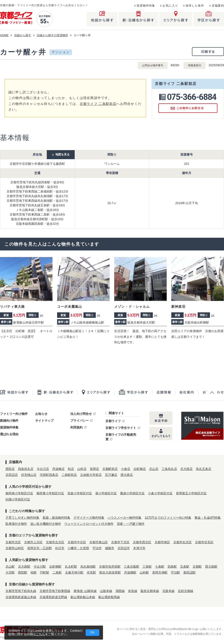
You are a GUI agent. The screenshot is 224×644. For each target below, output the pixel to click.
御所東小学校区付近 (50, 493)
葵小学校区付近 (106, 493)
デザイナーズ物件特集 (89, 518)
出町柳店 (140, 469)
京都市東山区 (99, 542)
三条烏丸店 (169, 469)
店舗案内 (218, 6)
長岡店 (94, 469)
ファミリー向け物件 (14, 414)
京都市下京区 (120, 542)
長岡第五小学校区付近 (191, 493)
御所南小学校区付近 (19, 493)
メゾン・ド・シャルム (132, 307)
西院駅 (23, 572)
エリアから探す (96, 392)
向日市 (60, 548)
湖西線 (120, 591)
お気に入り (170, 6)
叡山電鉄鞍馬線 (109, 597)
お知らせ (41, 414)
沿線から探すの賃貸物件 (52, 35)
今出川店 (43, 469)
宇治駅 (175, 572)
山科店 (82, 469)
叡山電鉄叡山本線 (83, 597)
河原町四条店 (49, 475)
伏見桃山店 (29, 475)
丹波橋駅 (130, 572)
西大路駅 (211, 567)
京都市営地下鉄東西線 (55, 591)
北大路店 (186, 469)
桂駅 (34, 572)
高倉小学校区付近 (80, 493)
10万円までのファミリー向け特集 (168, 518)
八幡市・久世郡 (78, 548)
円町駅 (45, 572)
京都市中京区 (77, 542)
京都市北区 (13, 542)
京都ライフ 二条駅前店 (98, 104)
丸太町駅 (71, 567)
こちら (40, 634)
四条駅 (172, 567)
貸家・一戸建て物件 (131, 524)
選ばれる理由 (9, 434)
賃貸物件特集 (146, 6)
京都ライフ (113, 421)
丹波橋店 (58, 469)
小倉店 (126, 469)
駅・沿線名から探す (55, 392)
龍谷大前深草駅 (110, 572)
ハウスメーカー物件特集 (125, 518)
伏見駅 (91, 572)
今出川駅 (40, 567)
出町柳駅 (55, 567)
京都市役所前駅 (110, 567)
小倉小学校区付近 (160, 493)
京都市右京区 (182, 542)
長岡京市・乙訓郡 (40, 548)
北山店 (154, 469)
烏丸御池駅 (88, 567)
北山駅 (10, 567)
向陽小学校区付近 (18, 499)
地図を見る (62, 154)
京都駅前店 (110, 469)
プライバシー (79, 421)
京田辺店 (12, 475)
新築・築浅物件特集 (56, 518)
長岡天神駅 (160, 572)
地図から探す (16, 392)
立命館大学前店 (91, 475)
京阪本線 (168, 591)
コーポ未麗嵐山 (70, 307)
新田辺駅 (190, 572)
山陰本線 (106, 591)
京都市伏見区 (204, 542)
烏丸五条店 (204, 469)
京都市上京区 (33, 542)
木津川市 (139, 548)
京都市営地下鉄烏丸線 (21, 591)
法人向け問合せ (81, 414)
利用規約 (76, 427)
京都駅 (197, 567)
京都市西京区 (142, 542)
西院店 (10, 469)
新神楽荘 (178, 307)
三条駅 (147, 567)
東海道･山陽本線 (85, 591)
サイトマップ (44, 421)
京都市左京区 (55, 542)
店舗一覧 (163, 392)
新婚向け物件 (9, 421)
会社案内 (187, 392)
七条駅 (160, 567)
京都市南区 (162, 542)
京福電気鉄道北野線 (53, 597)
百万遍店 (111, 475)
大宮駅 (10, 572)
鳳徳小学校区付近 (132, 493)
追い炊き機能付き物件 (46, 524)
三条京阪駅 (132, 567)
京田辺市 (124, 548)
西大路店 (127, 475)
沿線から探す (23, 35)
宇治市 (97, 548)
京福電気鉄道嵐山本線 (21, 597)
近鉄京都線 (186, 591)
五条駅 (185, 567)
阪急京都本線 (150, 591)
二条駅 (57, 572)
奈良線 (133, 591)
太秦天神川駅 (74, 572)
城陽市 (110, 548)
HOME (4, 35)
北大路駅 (24, 567)
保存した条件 (195, 6)
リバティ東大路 (12, 307)
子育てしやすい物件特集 (22, 518)
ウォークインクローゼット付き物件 (89, 524)
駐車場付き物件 (16, 524)
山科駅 (144, 572)
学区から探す (133, 392)
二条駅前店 (69, 475)
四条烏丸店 (26, 469)
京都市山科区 (15, 548)
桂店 (71, 469)
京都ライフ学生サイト (121, 428)
